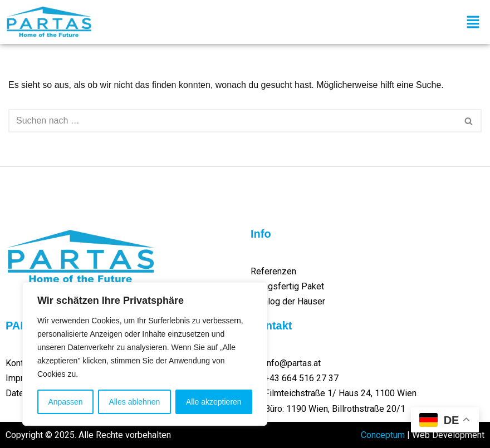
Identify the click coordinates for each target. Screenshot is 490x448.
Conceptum (383, 435)
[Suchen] (232, 121)
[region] (145, 354)
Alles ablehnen (134, 402)
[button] (473, 23)
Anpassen (65, 402)
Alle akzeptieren (214, 402)
